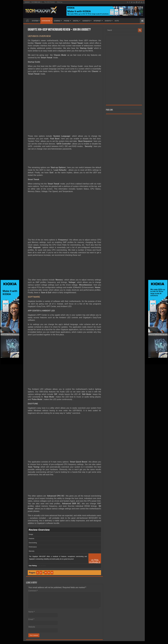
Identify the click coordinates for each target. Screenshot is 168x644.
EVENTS (108, 21)
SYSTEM (35, 21)
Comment (33, 591)
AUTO (117, 21)
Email (31, 619)
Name (31, 612)
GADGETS (86, 21)
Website (32, 627)
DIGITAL (76, 21)
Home (27, 20)
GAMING (57, 21)
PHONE (67, 21)
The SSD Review (49, 2)
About (59, 2)
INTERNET (97, 21)
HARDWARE (46, 21)
